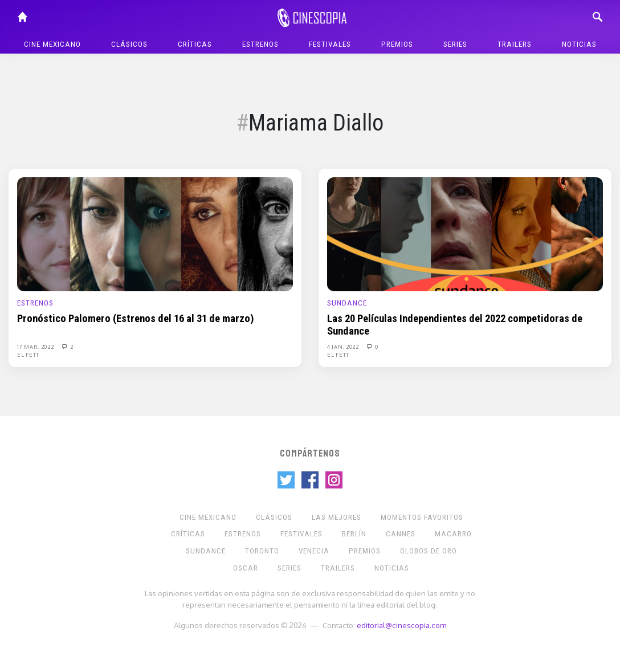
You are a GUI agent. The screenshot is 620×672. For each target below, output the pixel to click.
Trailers (515, 44)
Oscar (246, 568)
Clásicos (129, 44)
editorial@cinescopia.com (401, 625)
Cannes (401, 534)
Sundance (347, 303)
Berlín (354, 534)
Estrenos (260, 44)
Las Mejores (336, 517)
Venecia (314, 551)
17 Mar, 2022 (36, 347)
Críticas (195, 44)
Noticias (579, 44)
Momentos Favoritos (422, 517)
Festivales (330, 44)
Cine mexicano (52, 44)
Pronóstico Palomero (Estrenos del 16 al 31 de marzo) (136, 319)
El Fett (28, 355)
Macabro (453, 534)
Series (455, 44)
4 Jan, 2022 (344, 347)
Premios (397, 44)
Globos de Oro (429, 551)
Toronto (262, 551)
